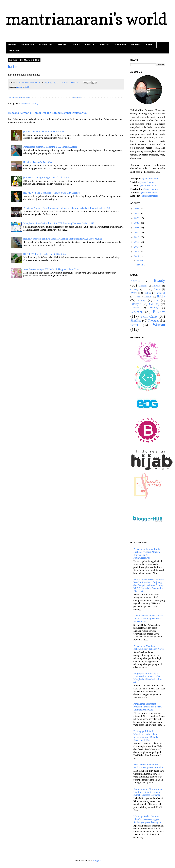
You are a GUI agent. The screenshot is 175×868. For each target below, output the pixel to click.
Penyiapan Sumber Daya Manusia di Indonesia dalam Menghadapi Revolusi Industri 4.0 (67, 208)
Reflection (136, 312)
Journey (142, 300)
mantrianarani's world (86, 19)
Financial (160, 293)
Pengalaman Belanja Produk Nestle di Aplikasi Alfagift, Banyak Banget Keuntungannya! (147, 553)
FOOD (76, 45)
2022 (137, 223)
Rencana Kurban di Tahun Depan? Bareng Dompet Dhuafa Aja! (47, 113)
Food (138, 297)
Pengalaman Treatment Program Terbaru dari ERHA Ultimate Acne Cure (147, 707)
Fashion (148, 293)
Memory (154, 308)
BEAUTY (105, 45)
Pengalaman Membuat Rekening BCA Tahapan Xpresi (50, 147)
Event (134, 293)
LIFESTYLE (28, 45)
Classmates (143, 286)
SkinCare (136, 321)
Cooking (134, 289)
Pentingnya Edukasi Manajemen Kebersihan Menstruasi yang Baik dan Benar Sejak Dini (146, 736)
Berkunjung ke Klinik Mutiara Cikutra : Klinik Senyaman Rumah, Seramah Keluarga (148, 792)
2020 (137, 232)
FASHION (120, 45)
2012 (137, 256)
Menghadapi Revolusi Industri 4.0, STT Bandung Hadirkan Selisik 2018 (59, 223)
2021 (137, 228)
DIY (146, 289)
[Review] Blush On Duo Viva (38, 162)
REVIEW (136, 45)
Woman (159, 325)
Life (156, 300)
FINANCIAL (46, 45)
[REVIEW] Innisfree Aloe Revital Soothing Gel (47, 254)
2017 (137, 247)
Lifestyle (136, 304)
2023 (137, 218)
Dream (157, 289)
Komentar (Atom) (29, 104)
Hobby (28, 87)
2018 (137, 242)
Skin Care (149, 316)
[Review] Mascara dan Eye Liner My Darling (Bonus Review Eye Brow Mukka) (63, 239)
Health (148, 297)
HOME (12, 45)
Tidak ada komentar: (70, 82)
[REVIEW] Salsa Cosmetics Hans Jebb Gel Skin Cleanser (52, 193)
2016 (137, 252)
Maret (140, 260)
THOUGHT (15, 51)
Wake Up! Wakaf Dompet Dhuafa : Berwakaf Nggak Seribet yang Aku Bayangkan (148, 819)
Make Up (154, 304)
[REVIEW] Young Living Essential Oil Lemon (46, 177)
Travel (134, 325)
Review (159, 312)
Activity (20, 87)
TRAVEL (62, 45)
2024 (137, 213)
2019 (137, 237)
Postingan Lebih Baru (20, 98)
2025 (137, 209)
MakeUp (135, 308)
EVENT (150, 45)
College (156, 286)
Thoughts (154, 321)
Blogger (97, 861)
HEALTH (90, 45)
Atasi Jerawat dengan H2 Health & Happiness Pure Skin (51, 269)
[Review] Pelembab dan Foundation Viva (44, 132)
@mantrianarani (151, 179)
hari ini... (14, 67)
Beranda (77, 98)
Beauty (159, 280)
